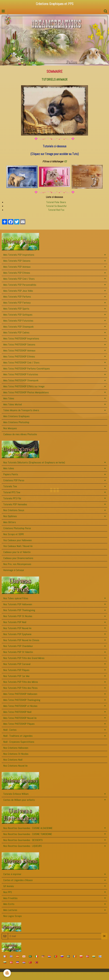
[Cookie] (7, 973)
